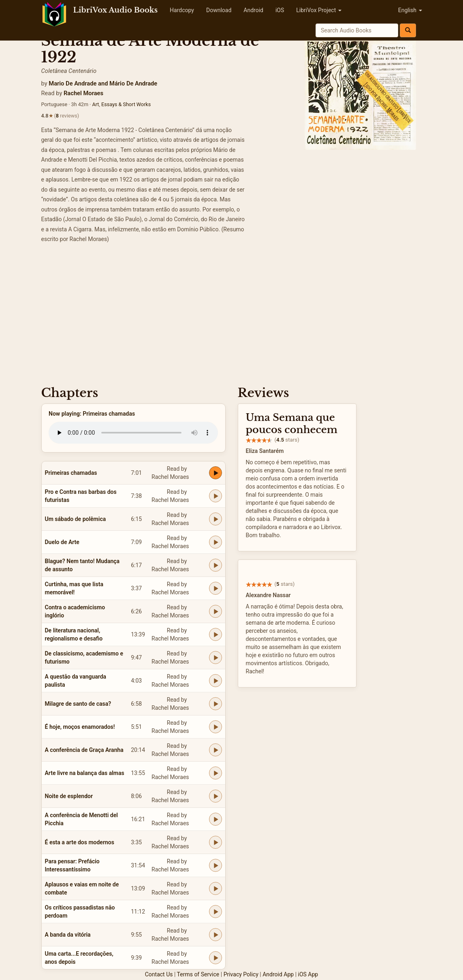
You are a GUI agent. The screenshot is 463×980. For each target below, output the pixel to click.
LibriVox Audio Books (116, 10)
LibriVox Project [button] (319, 10)
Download (219, 10)
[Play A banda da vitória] (215, 935)
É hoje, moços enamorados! (80, 727)
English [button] (410, 10)
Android (253, 10)
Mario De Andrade (73, 83)
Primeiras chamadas (71, 473)
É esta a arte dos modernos (80, 842)
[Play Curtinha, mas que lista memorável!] (215, 588)
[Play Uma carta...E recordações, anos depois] (215, 958)
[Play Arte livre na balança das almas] (215, 773)
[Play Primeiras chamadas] (215, 473)
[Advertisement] (232, 317)
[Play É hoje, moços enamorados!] (215, 727)
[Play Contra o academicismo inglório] (215, 611)
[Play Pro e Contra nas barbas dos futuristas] (215, 496)
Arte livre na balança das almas (85, 773)
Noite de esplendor (69, 796)
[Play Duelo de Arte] (215, 542)
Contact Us (159, 974)
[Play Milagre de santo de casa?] (215, 704)
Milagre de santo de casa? (78, 704)
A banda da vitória (68, 935)
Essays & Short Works (126, 104)
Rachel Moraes (83, 93)
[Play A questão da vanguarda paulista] (215, 681)
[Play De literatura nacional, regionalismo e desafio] (215, 634)
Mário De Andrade (133, 83)
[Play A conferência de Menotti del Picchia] (215, 819)
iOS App (308, 974)
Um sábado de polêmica (76, 519)
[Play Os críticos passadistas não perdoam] (215, 912)
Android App (278, 974)
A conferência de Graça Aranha (84, 750)
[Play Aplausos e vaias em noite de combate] (215, 888)
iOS (280, 10)
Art (95, 104)
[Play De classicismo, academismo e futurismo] (215, 658)
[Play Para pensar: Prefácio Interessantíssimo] (215, 865)
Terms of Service (198, 974)
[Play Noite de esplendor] (215, 796)
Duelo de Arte (62, 542)
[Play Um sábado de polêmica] (215, 519)
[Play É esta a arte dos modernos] (215, 842)
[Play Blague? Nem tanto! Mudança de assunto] (215, 565)
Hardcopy (182, 10)
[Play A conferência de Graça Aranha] (215, 750)
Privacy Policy (241, 974)
